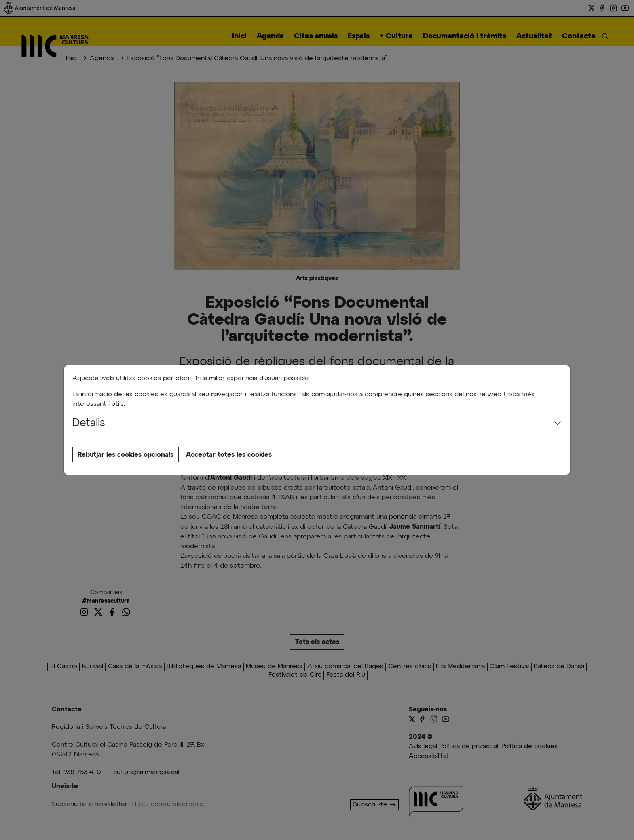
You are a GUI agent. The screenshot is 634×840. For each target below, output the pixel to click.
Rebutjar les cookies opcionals (126, 455)
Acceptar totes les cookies (229, 455)
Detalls (89, 423)
